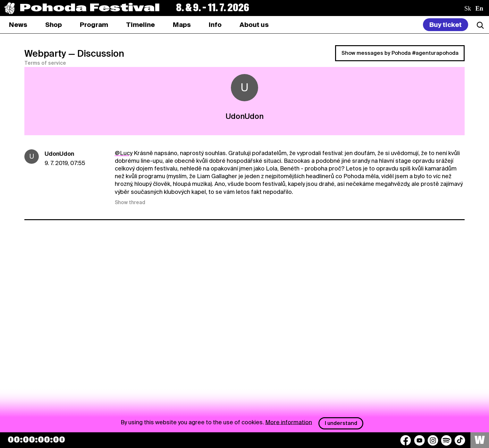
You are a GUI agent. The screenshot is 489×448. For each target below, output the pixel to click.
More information (289, 422)
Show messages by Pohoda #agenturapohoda (400, 53)
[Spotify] (446, 440)
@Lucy (124, 153)
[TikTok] (460, 440)
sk (468, 8)
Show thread (130, 203)
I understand (341, 423)
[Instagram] (433, 440)
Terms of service (45, 63)
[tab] (54, 25)
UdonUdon (59, 154)
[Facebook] (406, 440)
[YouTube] (419, 440)
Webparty (45, 54)
